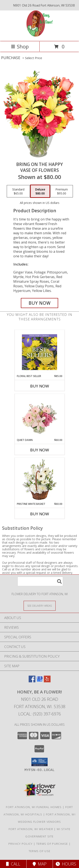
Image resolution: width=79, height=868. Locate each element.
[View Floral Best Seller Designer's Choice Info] (39, 352)
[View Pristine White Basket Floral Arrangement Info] (39, 480)
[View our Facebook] (32, 681)
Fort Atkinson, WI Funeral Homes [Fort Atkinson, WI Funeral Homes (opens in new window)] (34, 807)
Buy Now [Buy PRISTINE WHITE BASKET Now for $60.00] (40, 514)
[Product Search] (40, 581)
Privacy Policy (21, 844)
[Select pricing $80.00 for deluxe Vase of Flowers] (40, 191)
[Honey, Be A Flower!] (39, 36)
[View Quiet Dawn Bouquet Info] (39, 416)
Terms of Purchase (52, 844)
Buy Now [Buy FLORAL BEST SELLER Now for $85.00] (40, 386)
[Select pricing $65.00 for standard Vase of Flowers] (18, 191)
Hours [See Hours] (66, 864)
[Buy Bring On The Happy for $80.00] (40, 303)
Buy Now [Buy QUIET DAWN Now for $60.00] (40, 450)
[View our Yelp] (47, 681)
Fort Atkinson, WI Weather (31, 829)
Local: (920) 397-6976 (40, 714)
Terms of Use (40, 851)
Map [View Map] (40, 864)
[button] (39, 762)
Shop (20, 46)
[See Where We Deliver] (40, 606)
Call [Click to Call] (13, 864)
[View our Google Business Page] (40, 681)
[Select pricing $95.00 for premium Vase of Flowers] (62, 191)
